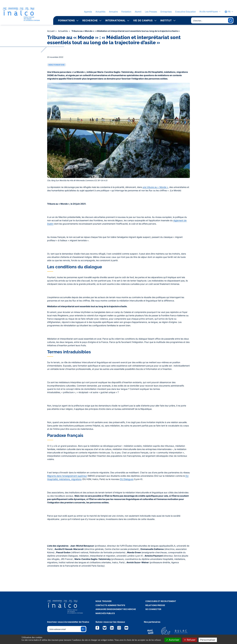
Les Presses (151, 12)
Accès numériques (209, 11)
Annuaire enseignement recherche (116, 609)
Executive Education (186, 12)
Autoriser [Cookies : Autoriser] (173, 640)
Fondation (126, 12)
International (115, 20)
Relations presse (155, 605)
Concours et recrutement (161, 601)
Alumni (138, 12)
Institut (166, 20)
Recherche (90, 20)
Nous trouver (104, 601)
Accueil (51, 31)
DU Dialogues (127, 479)
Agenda (88, 12)
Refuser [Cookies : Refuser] (190, 640)
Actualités (100, 12)
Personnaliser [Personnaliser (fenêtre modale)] (208, 640)
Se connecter (153, 609)
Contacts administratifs (110, 605)
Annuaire (113, 12)
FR (227, 12)
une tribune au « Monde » (155, 187)
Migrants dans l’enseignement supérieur (67, 476)
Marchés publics (105, 613)
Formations (66, 20)
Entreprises (166, 12)
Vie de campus (143, 20)
